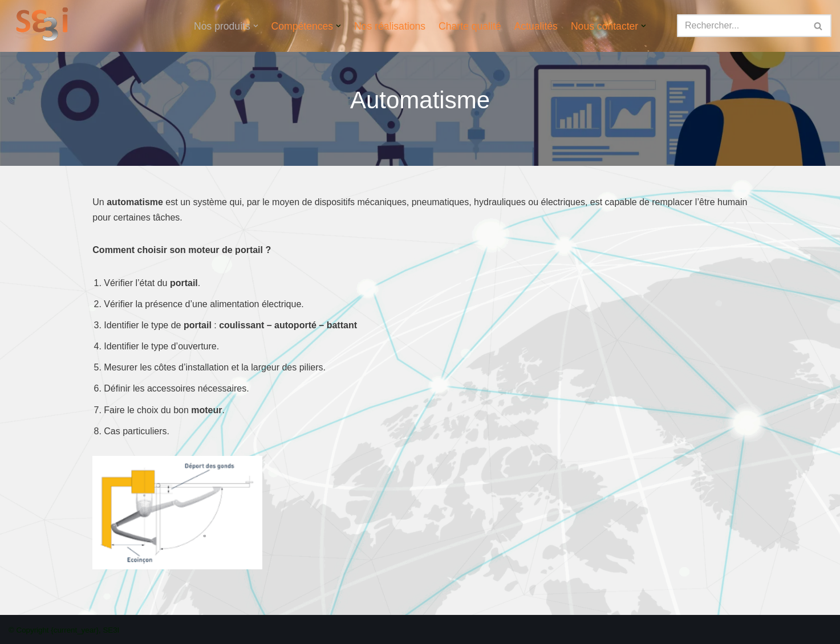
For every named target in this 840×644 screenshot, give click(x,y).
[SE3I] (44, 26)
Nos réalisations (390, 26)
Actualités (536, 26)
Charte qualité (470, 26)
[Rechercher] (741, 26)
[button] (256, 26)
